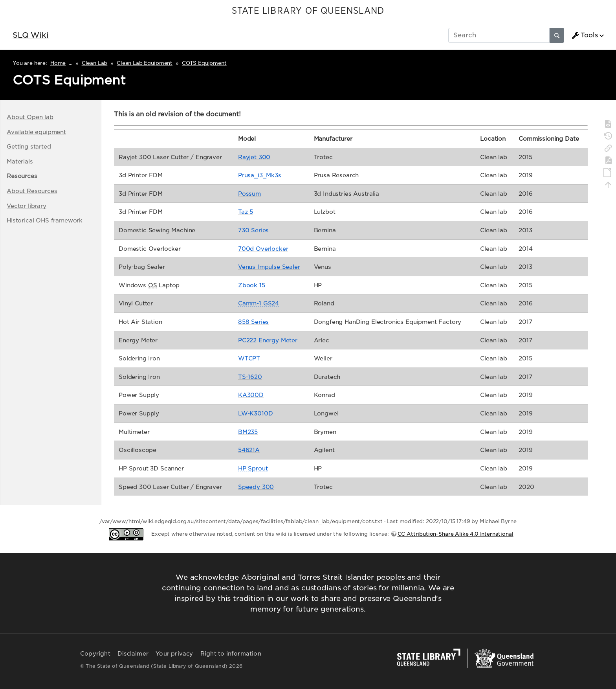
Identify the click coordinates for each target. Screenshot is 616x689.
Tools (585, 35)
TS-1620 (250, 377)
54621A (249, 450)
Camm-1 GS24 (258, 303)
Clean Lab (95, 63)
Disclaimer (133, 654)
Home (58, 63)
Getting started (29, 146)
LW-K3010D (256, 413)
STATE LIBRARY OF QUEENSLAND (308, 11)
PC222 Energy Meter (268, 340)
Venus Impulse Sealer (269, 267)
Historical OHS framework (45, 220)
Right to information (231, 654)
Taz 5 (246, 212)
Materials (20, 161)
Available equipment (36, 132)
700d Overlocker (263, 249)
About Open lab (30, 117)
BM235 (248, 432)
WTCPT (249, 358)
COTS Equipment (204, 63)
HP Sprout (253, 468)
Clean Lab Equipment (145, 63)
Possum (249, 194)
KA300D (251, 395)
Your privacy (174, 654)
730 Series (253, 230)
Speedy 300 (256, 487)
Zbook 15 (252, 285)
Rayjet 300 (254, 157)
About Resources (32, 191)
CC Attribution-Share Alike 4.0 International (456, 534)
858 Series (253, 322)
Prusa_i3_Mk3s (260, 175)
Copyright (95, 654)
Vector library (27, 206)
